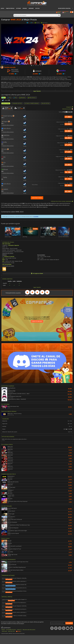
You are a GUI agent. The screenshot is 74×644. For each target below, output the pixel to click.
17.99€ (68, 117)
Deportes (17, 254)
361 (3, 123)
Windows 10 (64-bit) (9, 265)
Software (18, 8)
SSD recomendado (7, 273)
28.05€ (68, 159)
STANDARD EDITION (17, 103)
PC (4, 98)
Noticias (37, 8)
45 (3, 159)
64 (3, 151)
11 (3, 144)
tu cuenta (36, 216)
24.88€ (68, 131)
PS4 (15, 98)
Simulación (11, 254)
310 (3, 164)
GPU (3, 270)
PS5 (9, 98)
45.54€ (68, 191)
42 (3, 137)
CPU (3, 267)
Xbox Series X (32, 98)
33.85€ (68, 165)
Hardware (31, 8)
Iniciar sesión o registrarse (65, 8)
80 (3, 171)
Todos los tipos (6, 103)
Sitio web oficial (6, 252)
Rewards (25, 8)
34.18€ (68, 172)
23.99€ (68, 124)
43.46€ (68, 185)
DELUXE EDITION (45, 103)
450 (3, 118)
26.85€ (68, 138)
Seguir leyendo (37, 91)
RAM (3, 268)
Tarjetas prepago (10, 8)
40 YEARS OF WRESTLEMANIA (32, 103)
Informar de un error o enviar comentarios (62, 201)
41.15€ (68, 179)
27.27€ (68, 145)
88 (3, 191)
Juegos (3, 8)
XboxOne (22, 98)
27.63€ (68, 152)
